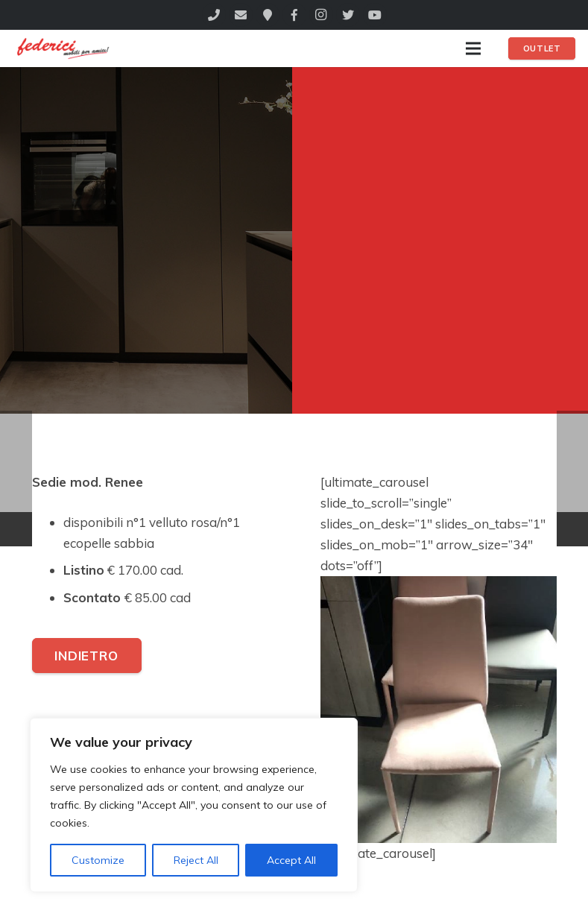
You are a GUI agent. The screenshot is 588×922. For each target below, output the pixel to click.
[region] (194, 805)
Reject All (196, 860)
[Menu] (473, 48)
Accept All (291, 860)
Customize (98, 860)
